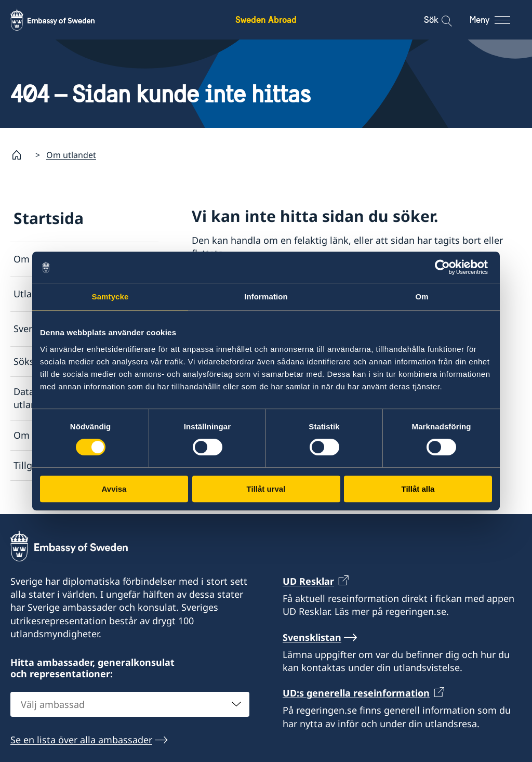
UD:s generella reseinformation (356, 693)
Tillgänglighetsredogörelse (73, 465)
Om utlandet (71, 155)
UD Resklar (308, 581)
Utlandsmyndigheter (59, 294)
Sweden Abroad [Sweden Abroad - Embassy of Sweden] (266, 19)
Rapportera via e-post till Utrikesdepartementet (297, 370)
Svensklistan (41, 329)
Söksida (31, 361)
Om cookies (40, 435)
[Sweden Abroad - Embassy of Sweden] (62, 20)
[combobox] (130, 705)
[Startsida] (21, 155)
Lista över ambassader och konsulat (292, 284)
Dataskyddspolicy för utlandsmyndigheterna (64, 398)
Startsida (49, 218)
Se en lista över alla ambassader (81, 740)
